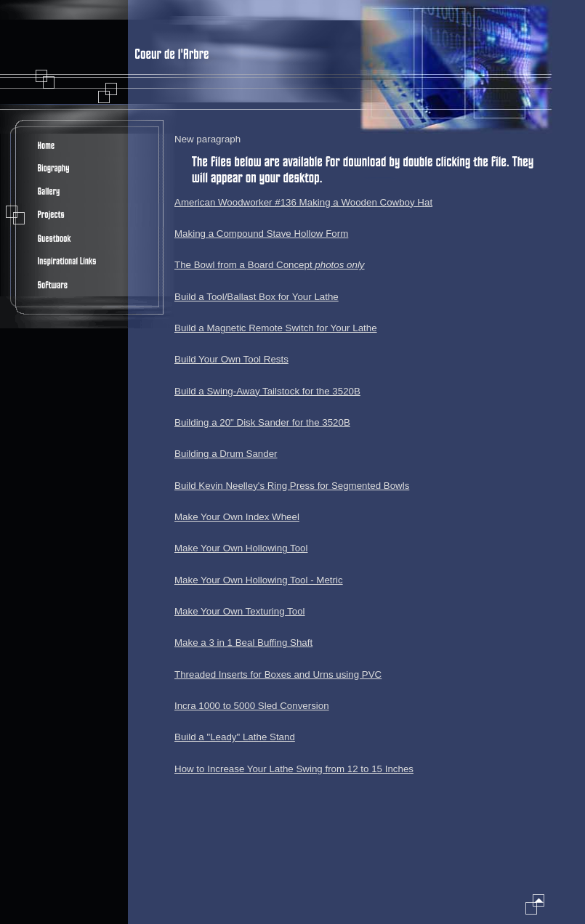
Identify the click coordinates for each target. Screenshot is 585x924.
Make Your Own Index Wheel (237, 517)
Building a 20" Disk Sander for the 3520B (262, 422)
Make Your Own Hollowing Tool (241, 548)
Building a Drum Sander (226, 454)
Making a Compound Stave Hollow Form (261, 234)
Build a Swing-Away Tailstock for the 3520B (267, 391)
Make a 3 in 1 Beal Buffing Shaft (243, 643)
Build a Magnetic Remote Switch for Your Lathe (276, 328)
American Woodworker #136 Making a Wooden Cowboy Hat (303, 202)
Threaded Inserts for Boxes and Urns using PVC (278, 674)
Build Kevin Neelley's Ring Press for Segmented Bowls (292, 486)
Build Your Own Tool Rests (231, 359)
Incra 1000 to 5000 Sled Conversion (252, 706)
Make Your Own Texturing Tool (240, 611)
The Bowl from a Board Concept (270, 265)
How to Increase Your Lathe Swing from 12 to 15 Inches (294, 769)
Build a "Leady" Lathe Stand (235, 737)
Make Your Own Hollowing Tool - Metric (259, 580)
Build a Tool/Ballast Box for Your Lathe (257, 297)
